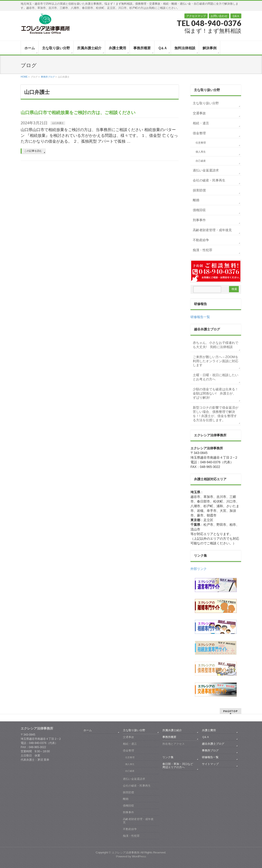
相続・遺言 (201, 123)
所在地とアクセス (174, 744)
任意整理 (201, 143)
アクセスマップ (196, 16)
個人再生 (201, 152)
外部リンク (199, 569)
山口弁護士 (58, 123)
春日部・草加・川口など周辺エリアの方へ (178, 766)
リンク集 (168, 757)
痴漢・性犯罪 (203, 250)
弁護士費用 (209, 730)
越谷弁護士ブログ (213, 744)
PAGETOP (231, 711)
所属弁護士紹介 (172, 730)
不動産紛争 (201, 240)
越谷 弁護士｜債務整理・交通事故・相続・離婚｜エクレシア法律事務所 (45, 23)
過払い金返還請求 (206, 170)
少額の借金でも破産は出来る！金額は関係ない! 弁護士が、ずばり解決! (216, 393)
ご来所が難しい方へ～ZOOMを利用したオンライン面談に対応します (216, 361)
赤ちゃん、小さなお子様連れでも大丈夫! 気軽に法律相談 (216, 345)
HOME (24, 77)
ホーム (88, 730)
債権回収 (199, 210)
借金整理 (199, 133)
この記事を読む (33, 151)
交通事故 (199, 113)
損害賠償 (199, 190)
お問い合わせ (219, 16)
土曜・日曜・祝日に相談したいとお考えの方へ (216, 377)
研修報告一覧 (200, 317)
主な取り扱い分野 (206, 103)
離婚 (196, 200)
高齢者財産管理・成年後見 (212, 230)
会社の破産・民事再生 (209, 180)
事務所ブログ (48, 77)
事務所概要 (169, 737)
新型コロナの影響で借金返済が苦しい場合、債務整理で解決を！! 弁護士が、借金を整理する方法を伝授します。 (216, 414)
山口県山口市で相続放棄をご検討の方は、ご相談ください (78, 113)
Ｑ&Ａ (236, 16)
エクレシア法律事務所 (126, 852)
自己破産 (201, 161)
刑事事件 (199, 220)
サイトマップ (210, 764)
